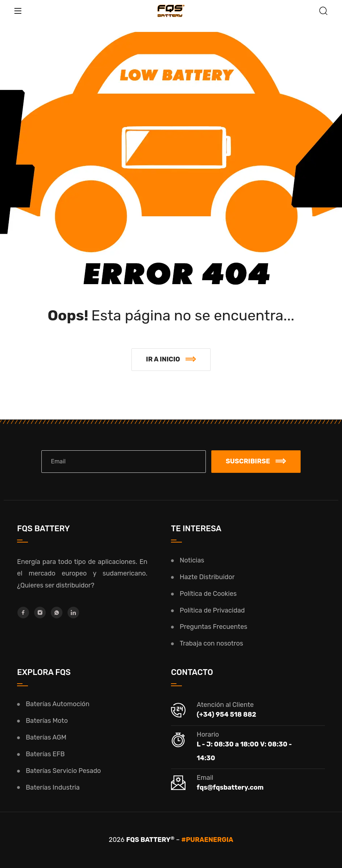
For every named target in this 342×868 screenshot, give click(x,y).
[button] (171, 360)
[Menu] (18, 11)
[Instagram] (40, 613)
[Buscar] (323, 12)
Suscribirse (256, 461)
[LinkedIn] (73, 613)
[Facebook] (23, 613)
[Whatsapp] (57, 613)
